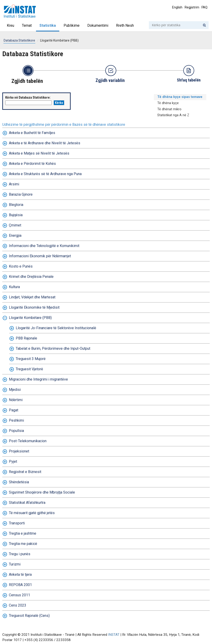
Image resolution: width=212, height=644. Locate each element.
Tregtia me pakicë (23, 544)
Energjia (15, 235)
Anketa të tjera (20, 574)
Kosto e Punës (21, 266)
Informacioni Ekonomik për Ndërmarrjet (40, 256)
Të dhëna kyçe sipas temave (180, 97)
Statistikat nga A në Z (173, 115)
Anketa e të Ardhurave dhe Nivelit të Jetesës (45, 143)
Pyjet (13, 461)
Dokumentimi (98, 25)
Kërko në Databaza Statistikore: (28, 97)
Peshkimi (16, 420)
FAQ (204, 7)
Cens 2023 (18, 605)
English (177, 7)
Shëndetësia (19, 482)
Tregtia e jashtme (23, 533)
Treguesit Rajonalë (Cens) (29, 616)
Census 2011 (19, 595)
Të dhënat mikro (169, 109)
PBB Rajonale (26, 338)
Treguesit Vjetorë (29, 369)
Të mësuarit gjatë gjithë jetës (32, 513)
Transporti (17, 523)
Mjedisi (15, 390)
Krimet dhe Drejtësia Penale (31, 277)
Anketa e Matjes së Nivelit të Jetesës (39, 153)
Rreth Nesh (125, 25)
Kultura (14, 287)
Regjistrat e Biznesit (25, 472)
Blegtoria (16, 205)
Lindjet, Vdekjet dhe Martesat (32, 297)
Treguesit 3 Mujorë (31, 359)
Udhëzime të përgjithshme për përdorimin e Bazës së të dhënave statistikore (64, 125)
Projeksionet (19, 451)
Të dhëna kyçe (168, 103)
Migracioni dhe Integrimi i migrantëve (38, 379)
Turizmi (15, 564)
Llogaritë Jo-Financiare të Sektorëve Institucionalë (56, 328)
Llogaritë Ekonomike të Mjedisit (34, 307)
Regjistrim (192, 7)
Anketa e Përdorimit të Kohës (32, 164)
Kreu (10, 25)
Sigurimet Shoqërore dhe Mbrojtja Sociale (42, 492)
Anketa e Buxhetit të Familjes (32, 133)
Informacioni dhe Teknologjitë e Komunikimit (44, 246)
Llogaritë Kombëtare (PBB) (59, 40)
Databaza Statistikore (19, 40)
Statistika (48, 25)
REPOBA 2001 (20, 585)
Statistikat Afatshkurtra (27, 503)
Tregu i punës (20, 554)
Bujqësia (16, 215)
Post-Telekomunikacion (28, 441)
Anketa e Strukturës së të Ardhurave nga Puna (45, 174)
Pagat (14, 410)
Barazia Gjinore (21, 194)
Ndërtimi (16, 400)
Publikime (72, 25)
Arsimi (14, 184)
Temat (27, 25)
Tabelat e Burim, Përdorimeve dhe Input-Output (53, 348)
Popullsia (16, 431)
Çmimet (15, 225)
